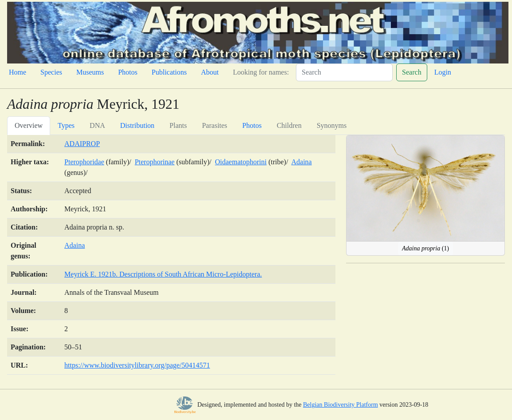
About (210, 72)
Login (443, 72)
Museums (90, 72)
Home (18, 72)
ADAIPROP (82, 144)
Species (51, 72)
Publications (169, 72)
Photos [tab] (252, 125)
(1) (425, 248)
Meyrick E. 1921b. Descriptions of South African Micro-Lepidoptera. (163, 274)
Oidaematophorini (241, 162)
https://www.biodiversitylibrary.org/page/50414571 (137, 365)
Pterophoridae (84, 162)
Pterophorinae (155, 162)
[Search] (344, 72)
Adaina (301, 162)
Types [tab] (66, 125)
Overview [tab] (29, 125)
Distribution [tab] (137, 125)
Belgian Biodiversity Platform (341, 405)
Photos (128, 72)
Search (412, 72)
